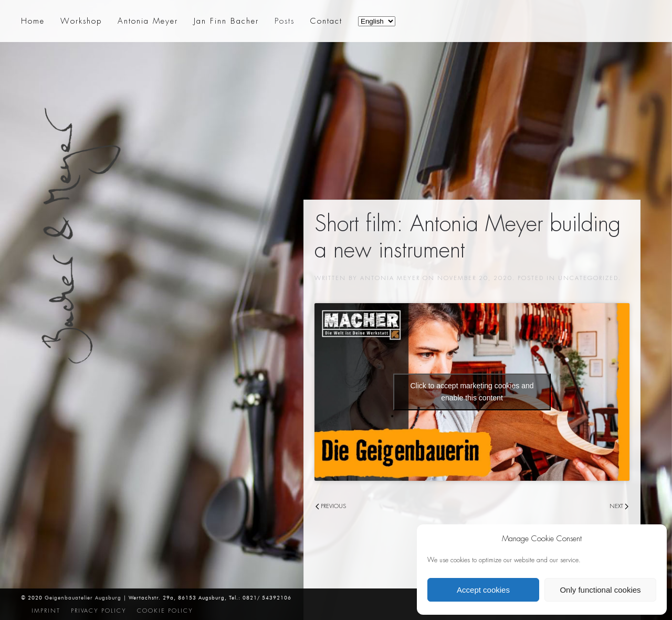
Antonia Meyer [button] (148, 21)
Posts (285, 21)
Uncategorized (588, 278)
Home (33, 21)
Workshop (81, 21)
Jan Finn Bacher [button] (226, 21)
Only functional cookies (600, 590)
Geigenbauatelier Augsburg (83, 598)
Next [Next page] (619, 506)
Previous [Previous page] (331, 506)
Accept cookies (483, 590)
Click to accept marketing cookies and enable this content (472, 392)
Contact (326, 21)
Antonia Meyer (390, 278)
